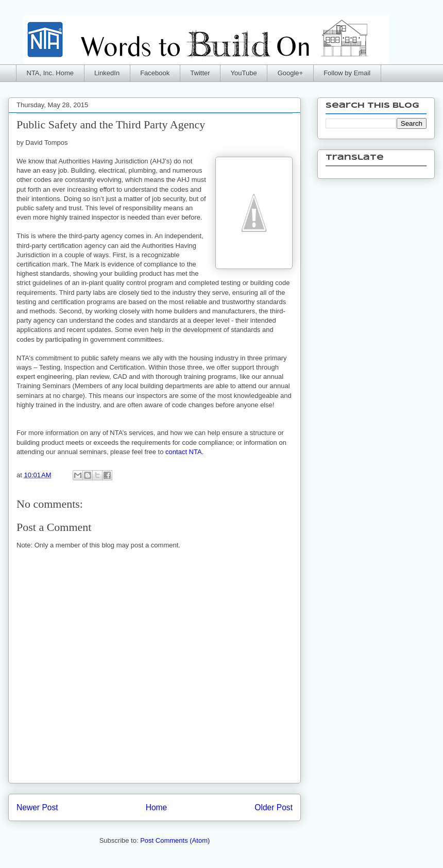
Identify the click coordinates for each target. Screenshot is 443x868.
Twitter (200, 73)
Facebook (155, 73)
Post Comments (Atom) (175, 840)
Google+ (291, 73)
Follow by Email (347, 73)
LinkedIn (107, 73)
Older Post (274, 807)
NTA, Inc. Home (50, 73)
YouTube (244, 73)
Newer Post (37, 807)
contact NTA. (184, 452)
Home (157, 807)
